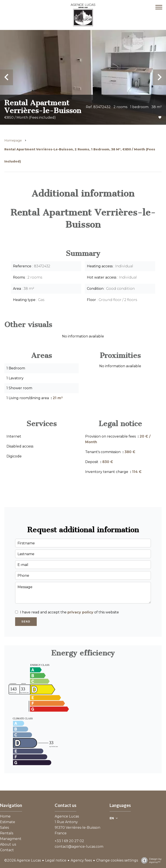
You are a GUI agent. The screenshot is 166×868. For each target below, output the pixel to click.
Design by (150, 860)
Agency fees (81, 860)
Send (26, 622)
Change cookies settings (117, 860)
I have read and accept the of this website (69, 612)
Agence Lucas (67, 816)
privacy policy (80, 612)
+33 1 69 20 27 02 (69, 841)
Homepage (13, 140)
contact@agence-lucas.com (79, 847)
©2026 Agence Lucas (23, 860)
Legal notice (56, 860)
